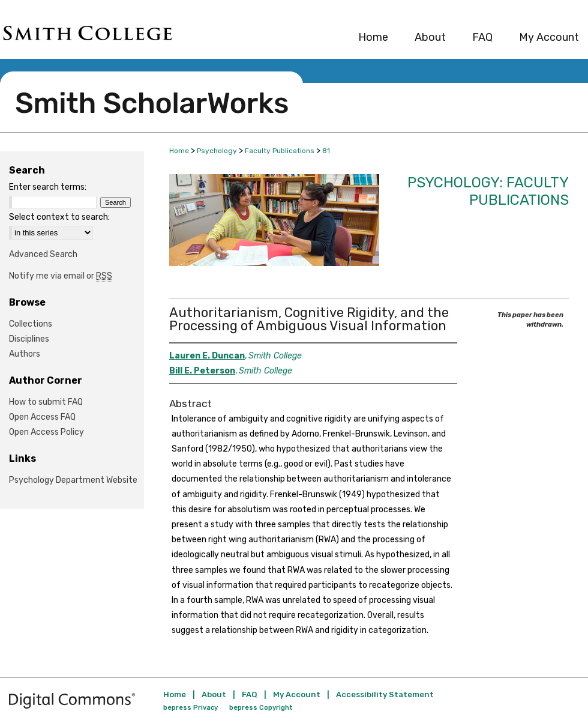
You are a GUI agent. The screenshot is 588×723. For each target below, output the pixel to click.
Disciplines (29, 339)
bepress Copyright (261, 708)
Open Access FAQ (42, 417)
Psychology (217, 151)
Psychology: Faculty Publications (488, 191)
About (214, 694)
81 (326, 151)
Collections (31, 324)
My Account (297, 694)
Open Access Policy (46, 432)
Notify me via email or (61, 276)
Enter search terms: (48, 187)
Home (179, 151)
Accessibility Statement (385, 694)
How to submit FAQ (46, 402)
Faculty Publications (280, 151)
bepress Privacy (190, 708)
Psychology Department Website (73, 480)
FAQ (250, 694)
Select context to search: (59, 217)
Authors (25, 354)
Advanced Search (43, 254)
